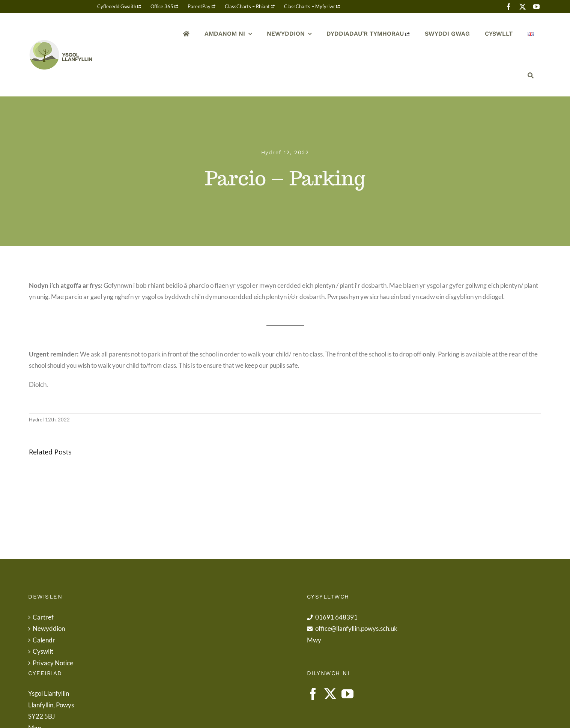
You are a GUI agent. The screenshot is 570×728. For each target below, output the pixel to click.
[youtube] (536, 7)
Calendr (44, 640)
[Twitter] (330, 694)
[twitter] (523, 7)
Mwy (314, 640)
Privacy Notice (53, 663)
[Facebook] (313, 694)
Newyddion (49, 628)
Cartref (43, 617)
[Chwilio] (531, 76)
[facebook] (509, 7)
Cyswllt (43, 651)
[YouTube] (347, 694)
